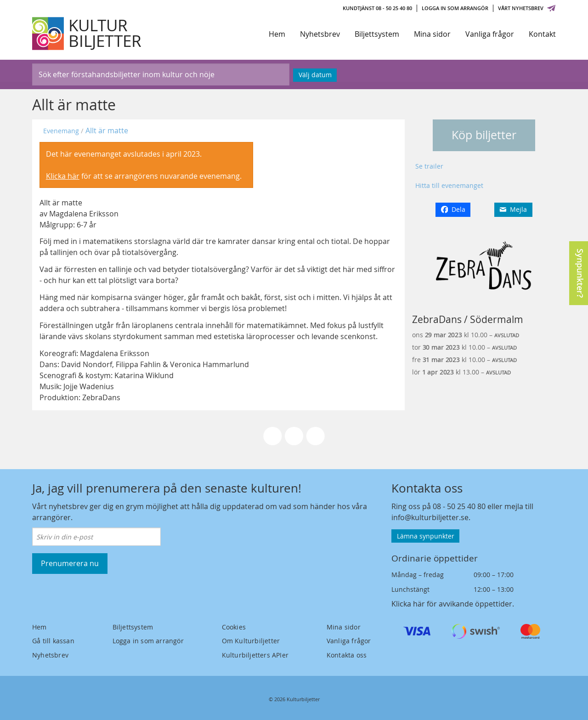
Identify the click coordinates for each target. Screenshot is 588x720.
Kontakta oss (347, 655)
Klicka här (63, 176)
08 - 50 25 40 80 (459, 506)
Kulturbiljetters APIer (255, 655)
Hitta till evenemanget (449, 185)
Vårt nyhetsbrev (527, 8)
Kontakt (542, 34)
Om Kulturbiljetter (251, 641)
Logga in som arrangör (455, 8)
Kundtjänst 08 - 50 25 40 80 (377, 8)
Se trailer (429, 166)
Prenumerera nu (70, 563)
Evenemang (61, 131)
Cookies (234, 627)
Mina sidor (432, 34)
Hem (277, 34)
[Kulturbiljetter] (87, 34)
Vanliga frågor (490, 34)
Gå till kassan (53, 641)
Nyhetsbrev (320, 34)
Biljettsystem (377, 34)
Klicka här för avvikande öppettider (452, 604)
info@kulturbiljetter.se (430, 517)
